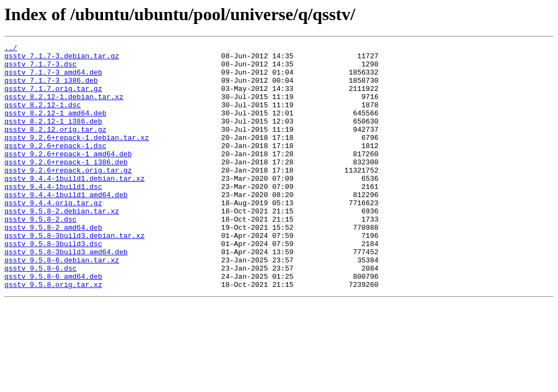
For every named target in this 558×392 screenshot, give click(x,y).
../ (11, 49)
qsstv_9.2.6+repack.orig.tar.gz (68, 196)
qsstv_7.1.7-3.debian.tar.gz (62, 59)
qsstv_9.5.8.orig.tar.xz (53, 333)
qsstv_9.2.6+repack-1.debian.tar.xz (77, 157)
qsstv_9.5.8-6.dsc (41, 314)
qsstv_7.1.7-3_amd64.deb (53, 78)
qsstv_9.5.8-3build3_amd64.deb (66, 294)
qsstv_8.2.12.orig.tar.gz (55, 147)
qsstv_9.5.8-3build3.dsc (53, 284)
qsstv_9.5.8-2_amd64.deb (53, 265)
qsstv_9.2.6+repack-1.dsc (55, 167)
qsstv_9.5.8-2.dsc (41, 255)
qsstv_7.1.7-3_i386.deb (51, 88)
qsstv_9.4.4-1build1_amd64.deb (66, 225)
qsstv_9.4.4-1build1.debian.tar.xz (74, 206)
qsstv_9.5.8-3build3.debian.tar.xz (74, 274)
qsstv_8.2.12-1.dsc (43, 118)
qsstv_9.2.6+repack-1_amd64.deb (68, 176)
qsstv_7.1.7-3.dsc (41, 69)
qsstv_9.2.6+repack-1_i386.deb (66, 186)
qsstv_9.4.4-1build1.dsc (53, 216)
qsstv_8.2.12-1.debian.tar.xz (64, 108)
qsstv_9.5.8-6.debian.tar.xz (62, 304)
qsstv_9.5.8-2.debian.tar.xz (62, 245)
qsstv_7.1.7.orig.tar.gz (53, 98)
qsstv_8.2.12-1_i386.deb (53, 137)
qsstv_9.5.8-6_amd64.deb (53, 323)
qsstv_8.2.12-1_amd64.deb (55, 127)
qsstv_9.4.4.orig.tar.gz (53, 235)
